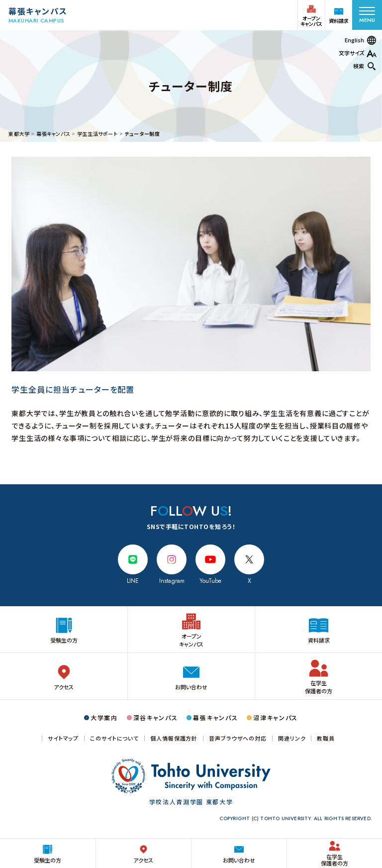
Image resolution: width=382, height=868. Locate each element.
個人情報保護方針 (174, 738)
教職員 (326, 738)
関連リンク (292, 738)
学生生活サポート (97, 134)
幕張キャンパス (53, 134)
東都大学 (19, 134)
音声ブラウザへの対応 (238, 738)
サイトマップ (63, 738)
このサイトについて (114, 738)
